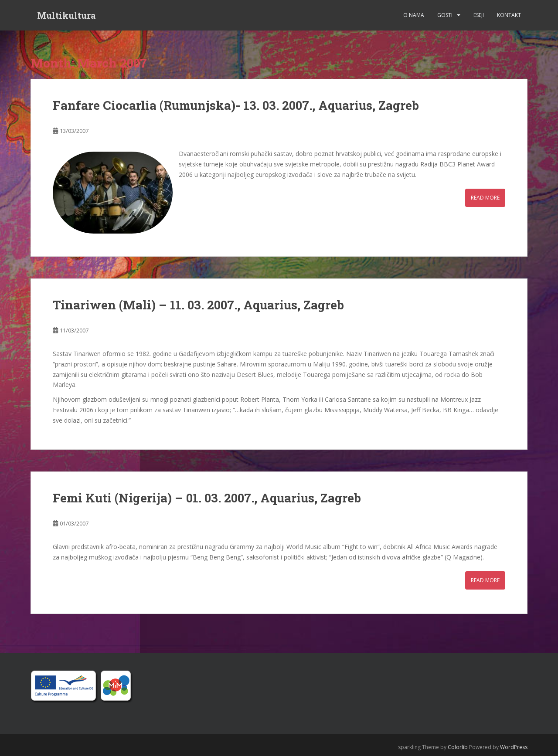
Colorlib (458, 747)
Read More (485, 198)
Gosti (445, 15)
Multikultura (66, 15)
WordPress (514, 747)
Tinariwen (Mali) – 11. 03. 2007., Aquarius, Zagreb (198, 305)
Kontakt (509, 15)
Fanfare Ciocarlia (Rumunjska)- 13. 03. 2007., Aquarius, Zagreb (236, 105)
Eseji (479, 15)
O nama (414, 15)
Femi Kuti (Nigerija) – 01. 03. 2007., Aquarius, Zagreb (207, 498)
